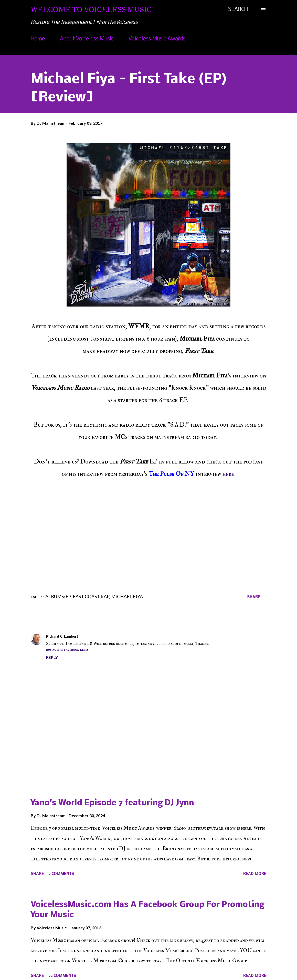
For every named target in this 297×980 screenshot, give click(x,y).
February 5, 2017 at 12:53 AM (107, 636)
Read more (255, 874)
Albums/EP (58, 596)
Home (38, 39)
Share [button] (254, 597)
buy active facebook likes (67, 649)
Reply (52, 657)
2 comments (61, 874)
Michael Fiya (127, 596)
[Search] (238, 10)
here (228, 474)
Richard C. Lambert (62, 636)
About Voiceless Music (87, 39)
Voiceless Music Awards (157, 39)
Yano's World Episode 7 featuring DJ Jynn (112, 803)
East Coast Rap (91, 596)
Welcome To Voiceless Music (91, 10)
